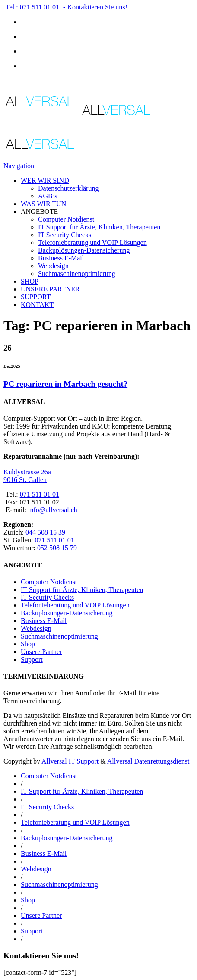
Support (32, 659)
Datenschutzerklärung (68, 188)
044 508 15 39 (45, 532)
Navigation (19, 166)
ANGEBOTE (39, 211)
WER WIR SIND (45, 180)
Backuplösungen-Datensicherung (84, 250)
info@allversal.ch (53, 510)
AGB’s (48, 196)
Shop (28, 644)
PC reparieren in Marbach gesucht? (65, 384)
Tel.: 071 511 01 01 (33, 7)
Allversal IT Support (70, 761)
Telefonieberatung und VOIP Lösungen (92, 243)
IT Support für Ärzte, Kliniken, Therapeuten (99, 227)
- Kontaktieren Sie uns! (95, 7)
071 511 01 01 (40, 494)
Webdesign (53, 266)
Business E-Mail (61, 258)
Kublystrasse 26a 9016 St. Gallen (27, 476)
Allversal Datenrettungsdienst (148, 761)
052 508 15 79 (57, 548)
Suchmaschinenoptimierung (77, 274)
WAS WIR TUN (43, 204)
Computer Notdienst (66, 219)
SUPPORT (36, 297)
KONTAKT (37, 305)
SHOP (30, 281)
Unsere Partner (41, 652)
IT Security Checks (65, 235)
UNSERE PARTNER (50, 289)
